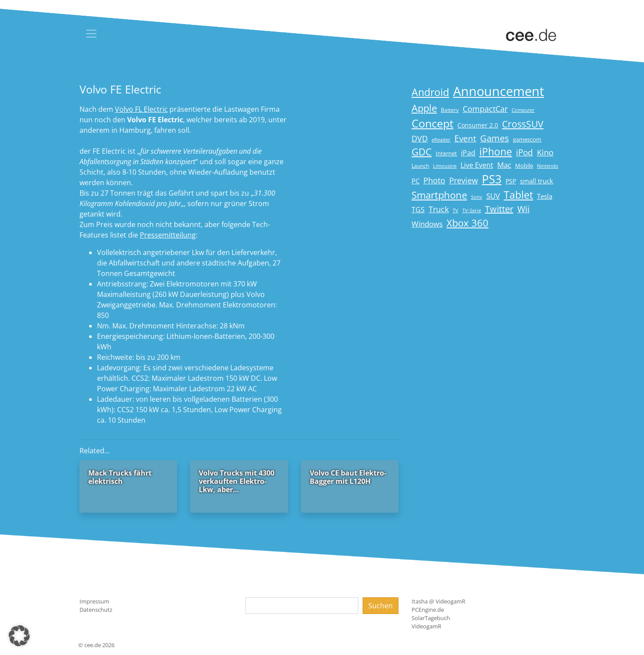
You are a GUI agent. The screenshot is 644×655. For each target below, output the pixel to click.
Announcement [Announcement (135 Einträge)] (499, 91)
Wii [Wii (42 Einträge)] (523, 209)
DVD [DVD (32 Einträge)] (420, 138)
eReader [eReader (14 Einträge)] (441, 140)
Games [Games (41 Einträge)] (495, 138)
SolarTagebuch (431, 618)
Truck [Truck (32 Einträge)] (439, 209)
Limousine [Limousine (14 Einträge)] (445, 166)
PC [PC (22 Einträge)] (415, 181)
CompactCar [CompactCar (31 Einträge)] (485, 109)
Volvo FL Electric (141, 109)
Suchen (381, 606)
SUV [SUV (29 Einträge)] (493, 196)
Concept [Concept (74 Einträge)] (433, 123)
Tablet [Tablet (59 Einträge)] (518, 195)
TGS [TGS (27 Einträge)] (418, 209)
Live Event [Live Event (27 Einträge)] (477, 165)
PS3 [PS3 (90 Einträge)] (492, 179)
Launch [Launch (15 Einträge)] (420, 166)
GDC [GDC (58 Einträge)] (422, 152)
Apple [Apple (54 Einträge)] (424, 108)
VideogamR (426, 626)
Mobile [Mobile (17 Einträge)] (524, 165)
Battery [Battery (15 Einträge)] (450, 110)
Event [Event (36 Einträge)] (465, 138)
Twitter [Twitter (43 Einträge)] (499, 209)
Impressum (94, 601)
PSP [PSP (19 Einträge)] (511, 181)
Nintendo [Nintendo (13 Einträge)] (548, 166)
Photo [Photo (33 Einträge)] (434, 180)
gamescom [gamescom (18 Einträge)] (527, 139)
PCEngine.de (428, 610)
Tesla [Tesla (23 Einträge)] (545, 196)
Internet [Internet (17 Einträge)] (446, 153)
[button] (19, 636)
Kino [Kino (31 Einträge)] (545, 152)
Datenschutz (96, 610)
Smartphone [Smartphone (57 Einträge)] (439, 195)
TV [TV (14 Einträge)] (455, 210)
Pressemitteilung (168, 235)
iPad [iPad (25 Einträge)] (468, 153)
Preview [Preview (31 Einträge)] (464, 180)
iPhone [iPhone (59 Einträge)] (496, 152)
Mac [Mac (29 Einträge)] (504, 165)
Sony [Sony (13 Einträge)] (477, 197)
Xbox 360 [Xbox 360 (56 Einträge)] (467, 223)
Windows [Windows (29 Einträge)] (427, 224)
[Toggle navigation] (91, 34)
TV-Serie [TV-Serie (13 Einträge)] (472, 210)
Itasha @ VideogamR (438, 601)
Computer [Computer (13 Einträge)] (523, 110)
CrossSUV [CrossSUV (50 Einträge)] (523, 124)
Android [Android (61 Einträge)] (430, 92)
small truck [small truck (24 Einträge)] (537, 181)
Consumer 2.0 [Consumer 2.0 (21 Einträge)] (478, 125)
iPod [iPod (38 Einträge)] (525, 152)
